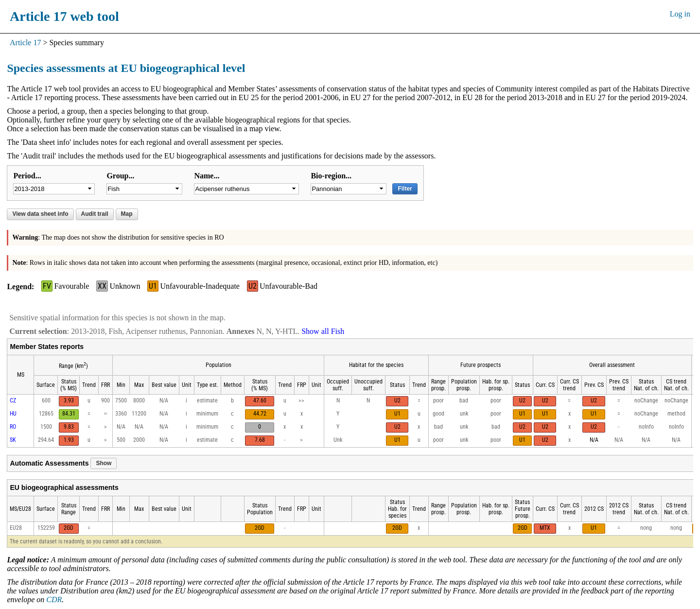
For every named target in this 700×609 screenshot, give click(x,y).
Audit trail (95, 214)
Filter (405, 189)
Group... (120, 176)
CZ (13, 400)
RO (13, 427)
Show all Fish (323, 331)
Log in (680, 14)
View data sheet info (40, 214)
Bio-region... (331, 176)
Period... (27, 176)
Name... (207, 176)
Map (127, 214)
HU (13, 414)
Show (104, 463)
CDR (54, 600)
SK (13, 440)
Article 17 (25, 43)
